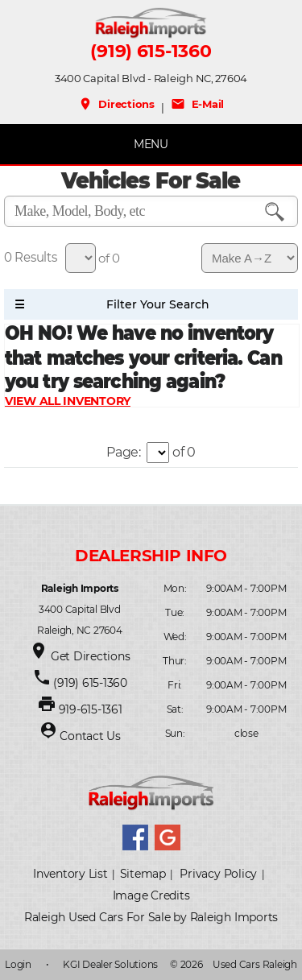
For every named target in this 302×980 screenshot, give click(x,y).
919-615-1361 (91, 709)
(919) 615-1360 (151, 52)
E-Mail (197, 104)
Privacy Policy (218, 874)
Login (18, 964)
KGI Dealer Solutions (110, 964)
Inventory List (70, 874)
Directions (116, 104)
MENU (151, 144)
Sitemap (143, 874)
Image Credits (151, 895)
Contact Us (90, 736)
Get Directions (91, 656)
